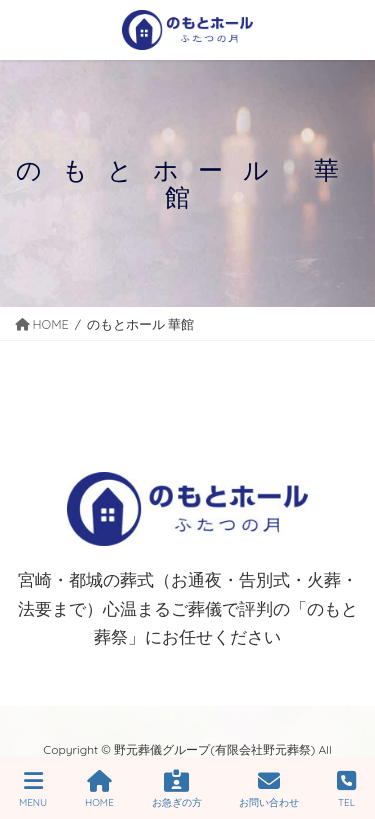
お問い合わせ (269, 789)
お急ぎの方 (177, 789)
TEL (346, 789)
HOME (99, 789)
